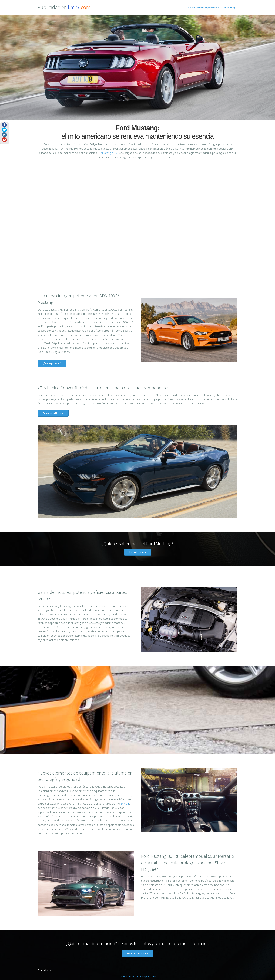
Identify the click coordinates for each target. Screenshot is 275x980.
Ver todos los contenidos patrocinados (203, 7)
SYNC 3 (125, 803)
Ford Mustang (229, 7)
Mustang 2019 (109, 153)
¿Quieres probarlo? (52, 363)
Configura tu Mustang (53, 413)
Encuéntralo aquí (138, 552)
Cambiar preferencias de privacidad (138, 976)
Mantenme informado (137, 954)
